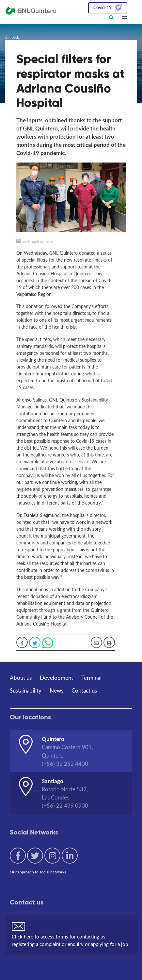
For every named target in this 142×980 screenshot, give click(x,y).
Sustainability (26, 690)
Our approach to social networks (38, 872)
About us (21, 678)
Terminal (91, 678)
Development (56, 678)
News (56, 690)
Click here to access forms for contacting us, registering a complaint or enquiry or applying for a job (70, 940)
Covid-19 (103, 7)
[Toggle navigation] (125, 18)
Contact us (84, 690)
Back (15, 37)
